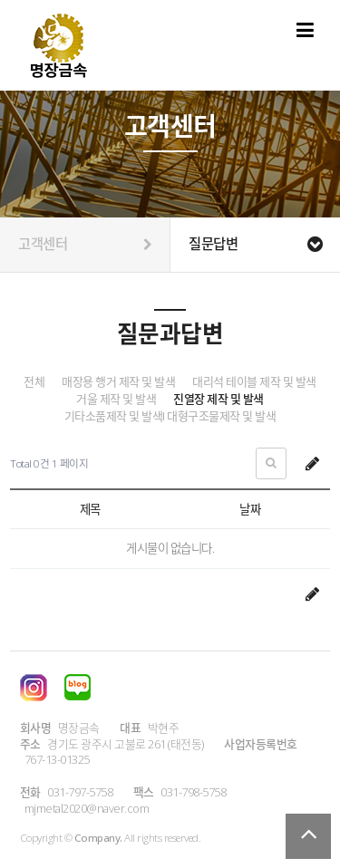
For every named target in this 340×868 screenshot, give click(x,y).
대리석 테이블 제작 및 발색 (254, 382)
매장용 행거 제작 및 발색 (118, 382)
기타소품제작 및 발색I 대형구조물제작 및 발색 (170, 416)
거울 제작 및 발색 (116, 399)
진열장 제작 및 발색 (219, 399)
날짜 (250, 509)
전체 (34, 382)
